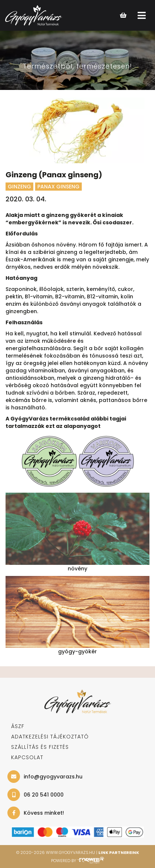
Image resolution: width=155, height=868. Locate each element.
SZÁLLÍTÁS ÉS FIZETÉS (40, 747)
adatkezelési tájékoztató (50, 737)
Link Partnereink (119, 852)
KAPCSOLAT (27, 757)
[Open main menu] (142, 15)
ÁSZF (18, 726)
